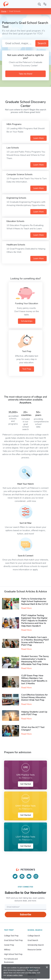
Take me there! (26, 74)
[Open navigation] (45, 4)
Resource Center (35, 950)
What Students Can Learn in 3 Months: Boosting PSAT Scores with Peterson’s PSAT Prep (35, 641)
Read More (26, 608)
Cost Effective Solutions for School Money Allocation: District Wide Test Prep (34, 697)
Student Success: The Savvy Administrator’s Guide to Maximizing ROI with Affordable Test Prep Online (35, 660)
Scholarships (27, 321)
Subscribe (26, 914)
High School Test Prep (13, 954)
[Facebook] (22, 876)
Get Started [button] (26, 784)
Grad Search (33, 940)
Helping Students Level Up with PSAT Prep (34, 713)
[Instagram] (36, 876)
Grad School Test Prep (13, 940)
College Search (34, 936)
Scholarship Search (36, 945)
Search (42, 43)
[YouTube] (29, 876)
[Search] (39, 4)
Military (7, 950)
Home (4, 11)
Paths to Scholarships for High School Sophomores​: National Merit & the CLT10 (35, 601)
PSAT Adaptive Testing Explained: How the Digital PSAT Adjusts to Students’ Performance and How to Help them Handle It (34, 621)
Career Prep (9, 945)
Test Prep (27, 369)
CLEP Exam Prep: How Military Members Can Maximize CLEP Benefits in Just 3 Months (34, 680)
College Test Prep (11, 936)
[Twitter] (15, 876)
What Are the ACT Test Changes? (33, 729)
